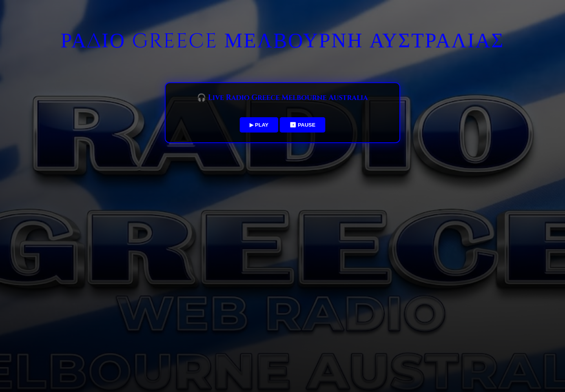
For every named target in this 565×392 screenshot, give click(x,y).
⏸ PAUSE (303, 125)
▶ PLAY (259, 125)
